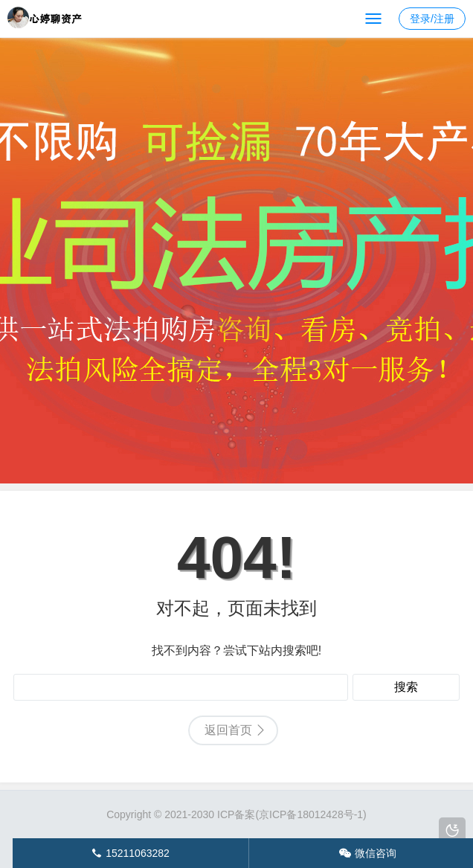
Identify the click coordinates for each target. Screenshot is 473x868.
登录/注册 (432, 19)
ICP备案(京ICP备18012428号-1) (292, 814)
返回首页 (228, 730)
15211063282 (131, 853)
